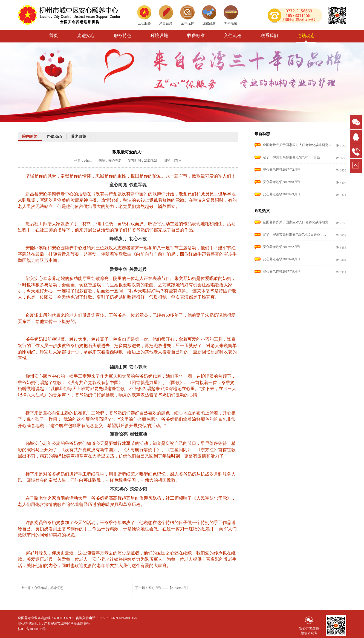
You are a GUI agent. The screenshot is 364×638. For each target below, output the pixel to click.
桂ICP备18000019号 (32, 629)
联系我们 (269, 35)
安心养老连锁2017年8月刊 (282, 182)
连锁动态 (306, 35)
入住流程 (233, 35)
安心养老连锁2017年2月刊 (282, 170)
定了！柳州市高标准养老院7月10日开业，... (294, 157)
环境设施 (159, 35)
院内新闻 (30, 137)
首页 (54, 35)
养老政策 (79, 137)
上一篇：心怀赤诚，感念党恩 (42, 588)
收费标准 (196, 35)
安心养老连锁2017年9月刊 (282, 194)
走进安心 (86, 35)
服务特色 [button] (123, 35)
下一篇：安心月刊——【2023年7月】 (162, 588)
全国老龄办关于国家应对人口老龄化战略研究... (297, 145)
